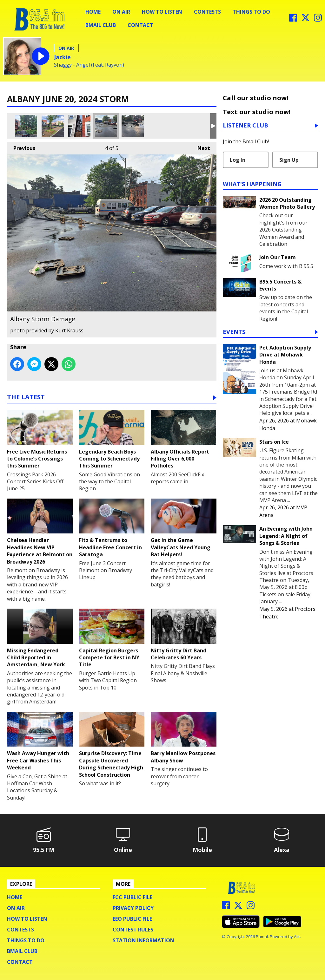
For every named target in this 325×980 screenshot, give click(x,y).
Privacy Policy (133, 908)
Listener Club (245, 126)
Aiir (297, 937)
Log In (238, 160)
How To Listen (162, 12)
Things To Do (251, 12)
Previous (21, 147)
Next (201, 147)
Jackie (62, 57)
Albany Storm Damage (26, 126)
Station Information (143, 940)
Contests (207, 12)
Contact (140, 25)
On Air (121, 12)
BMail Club (101, 25)
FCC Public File (133, 897)
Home (93, 12)
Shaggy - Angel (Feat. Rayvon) (89, 65)
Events (234, 332)
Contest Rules (133, 930)
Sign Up (289, 160)
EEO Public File (132, 919)
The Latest (26, 398)
